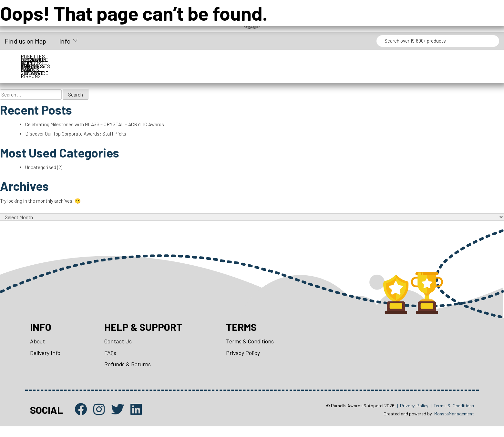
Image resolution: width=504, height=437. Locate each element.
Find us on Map (26, 41)
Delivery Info (46, 361)
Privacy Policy (245, 361)
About (38, 350)
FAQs (111, 361)
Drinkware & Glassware (223, 60)
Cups (105, 60)
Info (65, 41)
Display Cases (164, 60)
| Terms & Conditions (452, 416)
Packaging (399, 60)
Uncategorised (42, 171)
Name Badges (340, 60)
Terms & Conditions (252, 350)
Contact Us (119, 350)
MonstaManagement (454, 424)
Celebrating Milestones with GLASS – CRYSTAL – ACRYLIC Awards (96, 126)
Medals (282, 60)
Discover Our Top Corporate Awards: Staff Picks (78, 136)
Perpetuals (458, 60)
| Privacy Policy (413, 416)
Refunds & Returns (129, 373)
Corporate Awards (46, 60)
